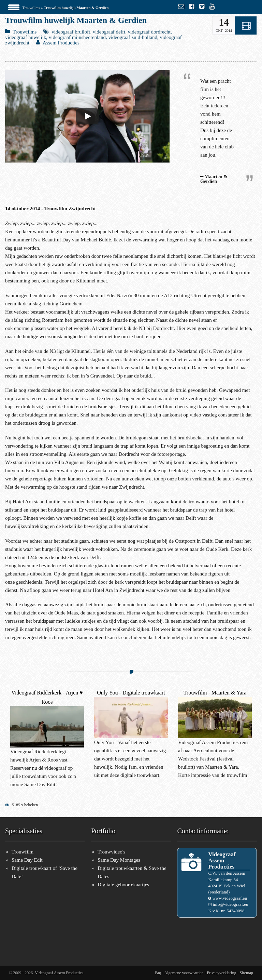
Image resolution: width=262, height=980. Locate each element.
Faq (158, 973)
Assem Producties (61, 43)
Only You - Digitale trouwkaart (131, 693)
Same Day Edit (27, 860)
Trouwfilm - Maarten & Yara (215, 693)
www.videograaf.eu (230, 898)
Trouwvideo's (111, 852)
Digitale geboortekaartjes (123, 885)
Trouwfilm (23, 852)
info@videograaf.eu (230, 904)
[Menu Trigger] (14, 7)
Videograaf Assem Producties (59, 973)
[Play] (87, 116)
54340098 (236, 911)
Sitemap (246, 973)
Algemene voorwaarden (184, 973)
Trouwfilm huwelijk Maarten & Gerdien (76, 20)
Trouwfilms (31, 8)
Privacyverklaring (221, 973)
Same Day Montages (119, 860)
